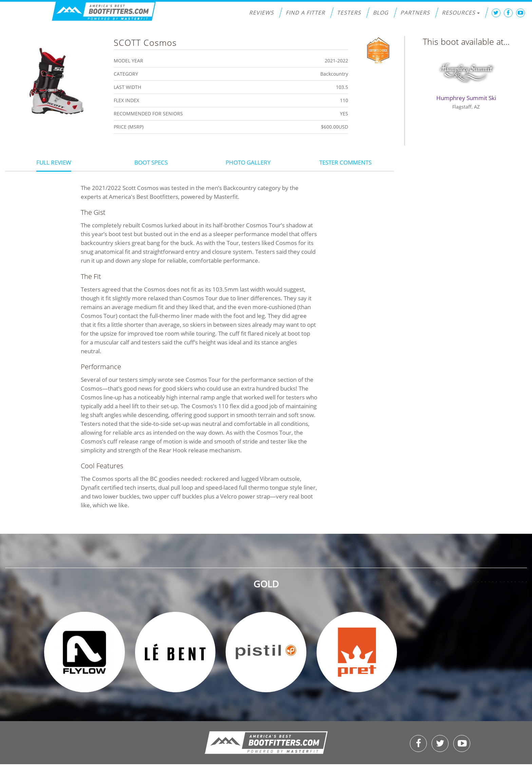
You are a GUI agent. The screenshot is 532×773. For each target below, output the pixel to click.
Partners (415, 13)
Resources (461, 13)
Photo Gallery (248, 162)
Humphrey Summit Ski (466, 98)
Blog (381, 13)
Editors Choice (378, 50)
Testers (349, 13)
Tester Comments (345, 162)
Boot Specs (151, 162)
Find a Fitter (305, 13)
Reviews (261, 13)
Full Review (54, 162)
